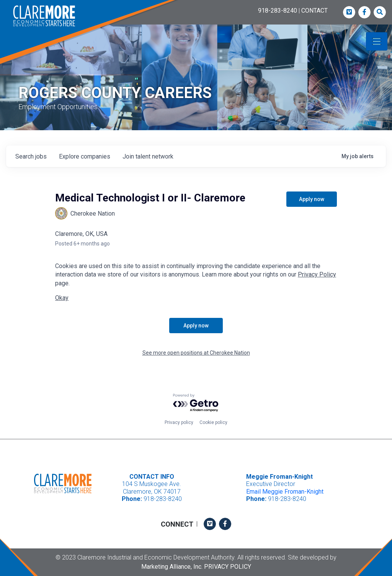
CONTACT (314, 11)
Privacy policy (179, 422)
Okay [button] (62, 298)
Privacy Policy (317, 274)
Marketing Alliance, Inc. (172, 567)
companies (85, 156)
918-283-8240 (278, 11)
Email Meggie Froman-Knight (285, 492)
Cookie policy (213, 422)
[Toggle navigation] (377, 41)
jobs (31, 156)
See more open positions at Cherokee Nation (196, 353)
